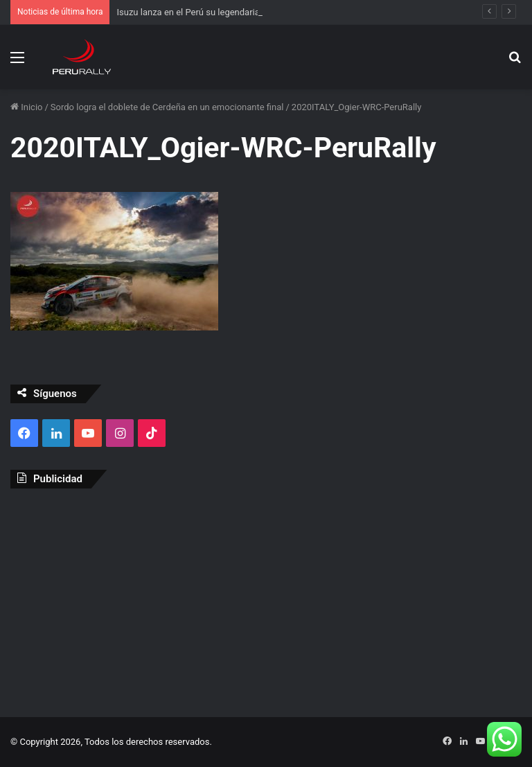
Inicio (26, 107)
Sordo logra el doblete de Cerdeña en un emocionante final (167, 107)
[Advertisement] (266, 599)
